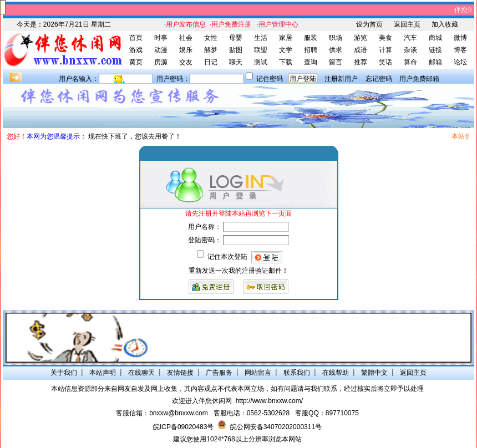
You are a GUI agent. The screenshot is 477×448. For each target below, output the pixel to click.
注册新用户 (341, 79)
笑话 (385, 62)
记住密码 (270, 79)
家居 (286, 38)
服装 (311, 38)
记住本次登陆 (227, 257)
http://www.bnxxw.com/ (269, 401)
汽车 (410, 38)
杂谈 (410, 50)
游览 (361, 38)
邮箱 (435, 62)
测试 (261, 62)
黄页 (136, 62)
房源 (161, 62)
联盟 (261, 50)
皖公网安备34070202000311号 (276, 427)
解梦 (211, 50)
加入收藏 (445, 24)
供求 (336, 50)
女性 (211, 38)
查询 (311, 62)
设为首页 (369, 24)
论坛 (460, 62)
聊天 (236, 62)
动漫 (161, 50)
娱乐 (186, 50)
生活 (261, 38)
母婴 (236, 38)
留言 (336, 62)
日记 (211, 62)
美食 (385, 38)
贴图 (236, 50)
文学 (286, 50)
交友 (186, 62)
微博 (460, 38)
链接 (435, 50)
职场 (336, 38)
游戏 (136, 50)
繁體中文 (374, 373)
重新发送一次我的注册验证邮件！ (238, 271)
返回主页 (407, 24)
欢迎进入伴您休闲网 (202, 401)
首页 (136, 38)
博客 (460, 50)
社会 (186, 38)
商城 (435, 38)
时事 (161, 38)
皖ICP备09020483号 (183, 427)
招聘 (311, 50)
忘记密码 (379, 79)
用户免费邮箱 (419, 79)
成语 (361, 50)
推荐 (361, 62)
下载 (286, 62)
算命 (410, 62)
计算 (385, 50)
